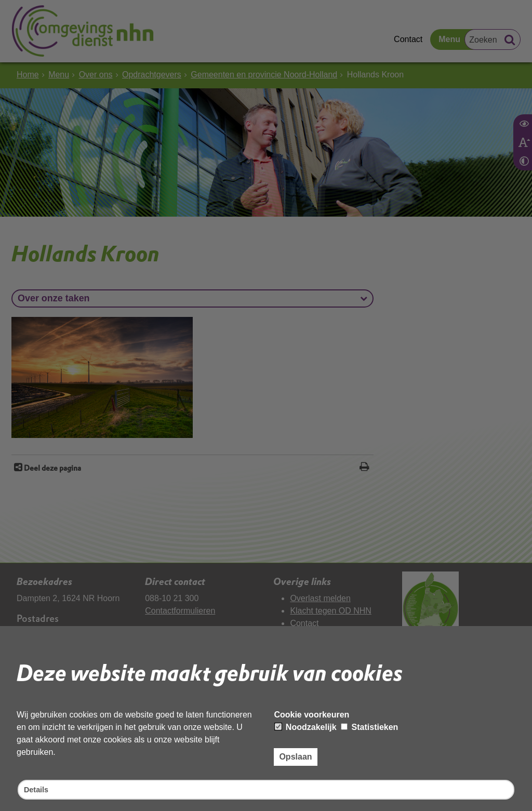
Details (37, 789)
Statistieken (369, 726)
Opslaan (295, 755)
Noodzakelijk (305, 726)
